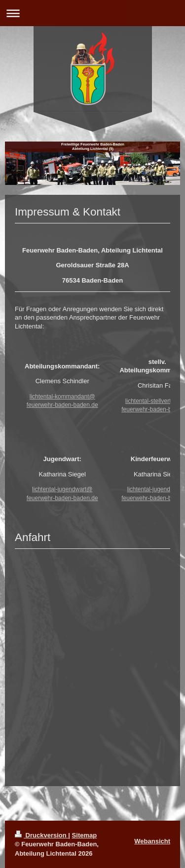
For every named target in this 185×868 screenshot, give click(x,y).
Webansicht (152, 841)
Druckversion (41, 835)
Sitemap (85, 835)
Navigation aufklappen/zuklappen (92, 13)
